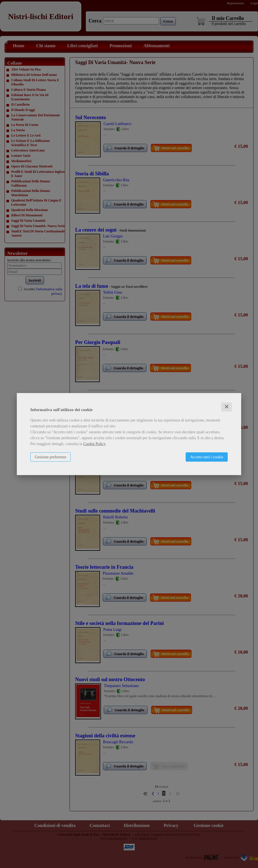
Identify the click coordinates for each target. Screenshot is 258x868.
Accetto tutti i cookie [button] (207, 457)
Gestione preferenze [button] (50, 457)
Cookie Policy (94, 444)
